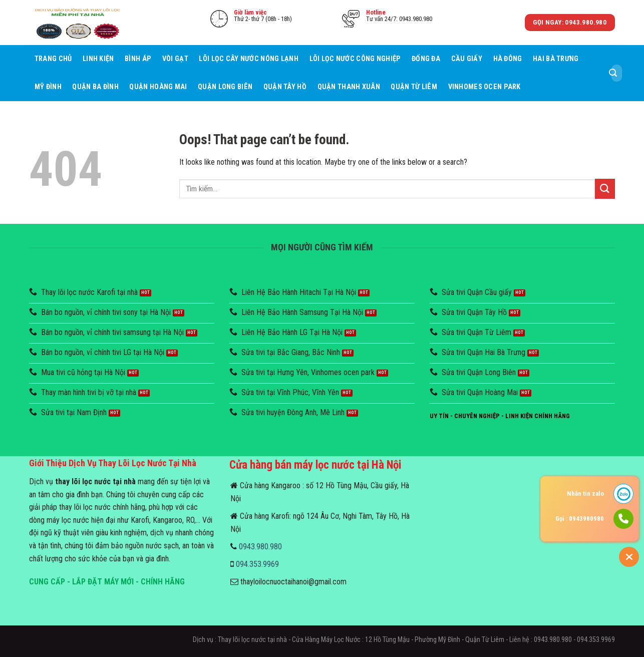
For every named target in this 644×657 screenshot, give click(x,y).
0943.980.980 (260, 547)
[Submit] (613, 73)
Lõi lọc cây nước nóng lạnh (249, 59)
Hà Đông (508, 59)
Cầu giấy (467, 59)
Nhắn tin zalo (585, 494)
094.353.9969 (257, 564)
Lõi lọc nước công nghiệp (355, 59)
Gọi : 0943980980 (580, 519)
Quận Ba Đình (95, 87)
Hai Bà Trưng (556, 59)
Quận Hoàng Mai (158, 87)
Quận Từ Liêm (414, 87)
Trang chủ (53, 59)
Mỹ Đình (48, 87)
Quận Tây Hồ (285, 87)
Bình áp (138, 59)
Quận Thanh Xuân (349, 87)
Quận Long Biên (225, 87)
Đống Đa (426, 59)
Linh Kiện (98, 59)
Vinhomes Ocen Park (485, 87)
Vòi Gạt (175, 59)
